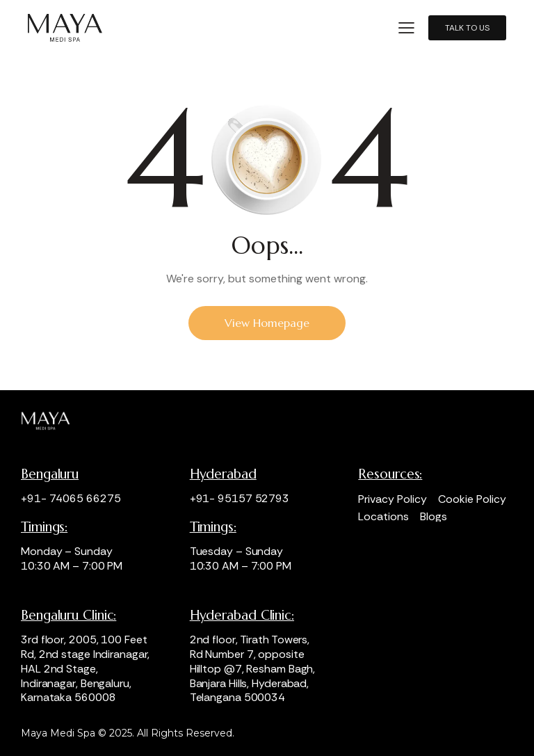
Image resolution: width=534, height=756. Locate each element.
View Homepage (267, 323)
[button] (406, 27)
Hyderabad (223, 474)
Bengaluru (50, 474)
